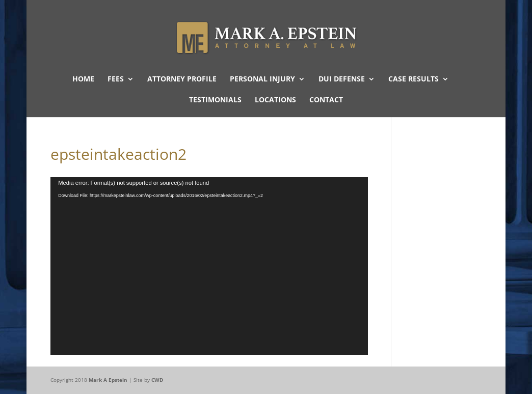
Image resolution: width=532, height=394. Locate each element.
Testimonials (215, 100)
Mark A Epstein (108, 380)
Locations (275, 100)
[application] (209, 266)
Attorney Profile (182, 79)
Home (83, 79)
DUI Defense (342, 79)
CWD (157, 380)
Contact (326, 100)
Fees (116, 79)
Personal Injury (262, 79)
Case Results (414, 79)
